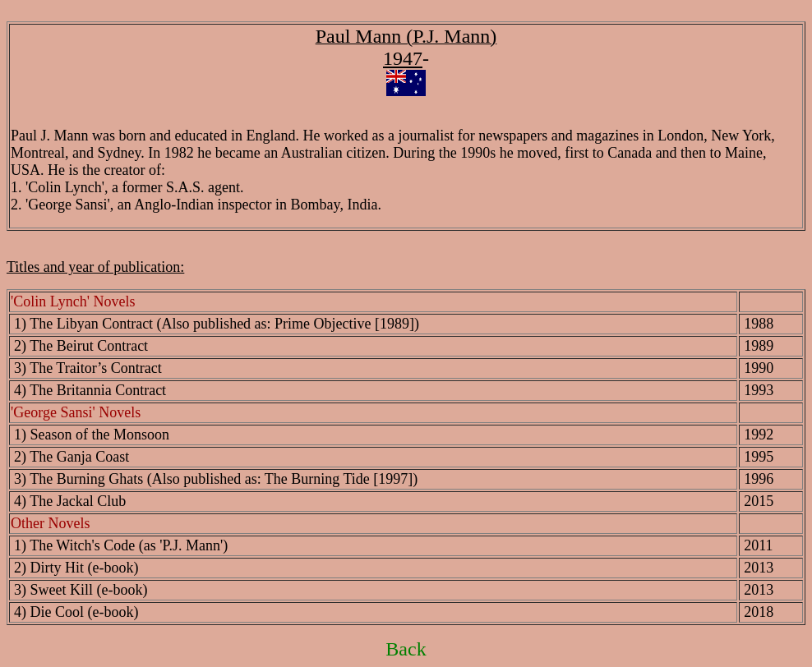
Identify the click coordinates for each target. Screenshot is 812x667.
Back (406, 649)
